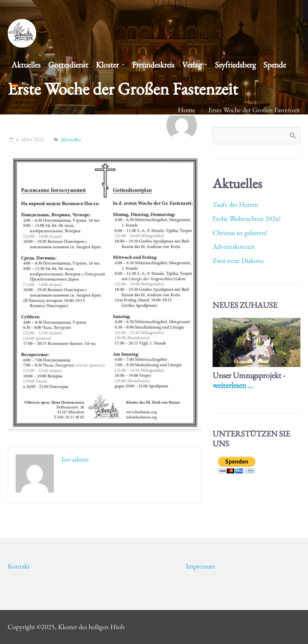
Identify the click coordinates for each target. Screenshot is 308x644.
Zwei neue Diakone (238, 260)
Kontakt (19, 566)
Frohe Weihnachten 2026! (247, 218)
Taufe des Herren (235, 204)
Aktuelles (71, 139)
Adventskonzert (234, 246)
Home (186, 110)
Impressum (201, 566)
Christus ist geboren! (240, 233)
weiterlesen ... (233, 385)
